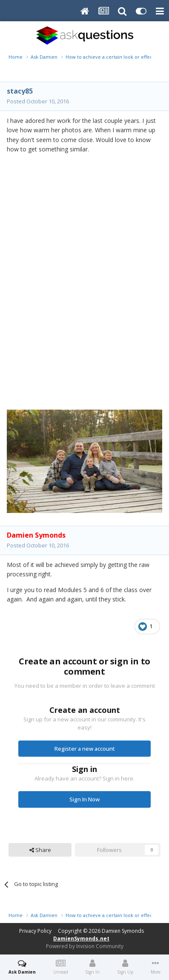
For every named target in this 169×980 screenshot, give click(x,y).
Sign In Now (84, 799)
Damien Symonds (123, 931)
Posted (38, 101)
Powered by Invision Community (85, 946)
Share (40, 850)
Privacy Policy (35, 931)
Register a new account (85, 749)
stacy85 (20, 91)
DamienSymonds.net (81, 939)
